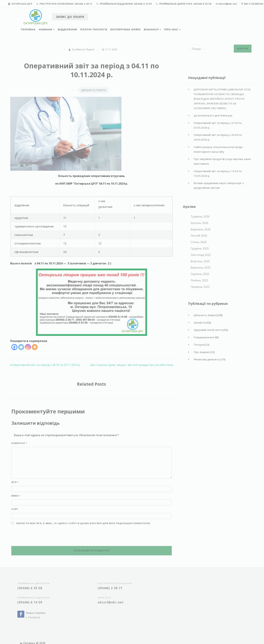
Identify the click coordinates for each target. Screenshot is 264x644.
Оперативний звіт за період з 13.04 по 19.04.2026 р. (218, 173)
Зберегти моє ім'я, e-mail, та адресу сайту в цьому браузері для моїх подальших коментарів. (83, 523)
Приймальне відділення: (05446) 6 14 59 (124, 4)
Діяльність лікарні (94, 90)
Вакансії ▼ (152, 29)
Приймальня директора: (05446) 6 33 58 (184, 4)
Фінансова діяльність (207, 359)
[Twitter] (21, 347)
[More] (35, 347)
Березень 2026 (201, 229)
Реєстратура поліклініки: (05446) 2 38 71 (64, 4)
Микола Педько (85, 49)
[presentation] (38, 536)
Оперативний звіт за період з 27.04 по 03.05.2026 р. (218, 125)
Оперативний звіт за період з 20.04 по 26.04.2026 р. (218, 137)
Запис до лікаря (70, 17)
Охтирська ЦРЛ (20, 4)
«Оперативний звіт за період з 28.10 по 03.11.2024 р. (45, 365)
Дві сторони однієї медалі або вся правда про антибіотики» (132, 365)
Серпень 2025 (200, 274)
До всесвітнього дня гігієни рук (213, 115)
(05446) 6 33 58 (30, 588)
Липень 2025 (199, 280)
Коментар (19, 443)
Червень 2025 (200, 287)
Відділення (67, 29)
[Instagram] (28, 347)
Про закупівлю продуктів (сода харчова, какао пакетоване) (222, 161)
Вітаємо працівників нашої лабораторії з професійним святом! (219, 185)
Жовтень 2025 (200, 261)
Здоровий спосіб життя (208, 330)
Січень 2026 (199, 242)
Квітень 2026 (199, 223)
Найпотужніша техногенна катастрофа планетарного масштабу (218, 149)
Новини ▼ (47, 29)
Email (16, 496)
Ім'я (15, 482)
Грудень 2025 (200, 248)
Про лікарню (201, 352)
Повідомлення (203, 337)
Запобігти (200, 323)
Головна (28, 29)
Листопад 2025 (201, 255)
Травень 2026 (200, 217)
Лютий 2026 (199, 236)
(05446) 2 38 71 (110, 588)
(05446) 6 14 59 (30, 602)
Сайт (15, 509)
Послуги (199, 345)
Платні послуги (94, 29)
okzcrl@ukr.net (226, 4)
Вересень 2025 (201, 268)
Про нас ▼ (173, 29)
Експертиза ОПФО (126, 29)
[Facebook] (14, 347)
